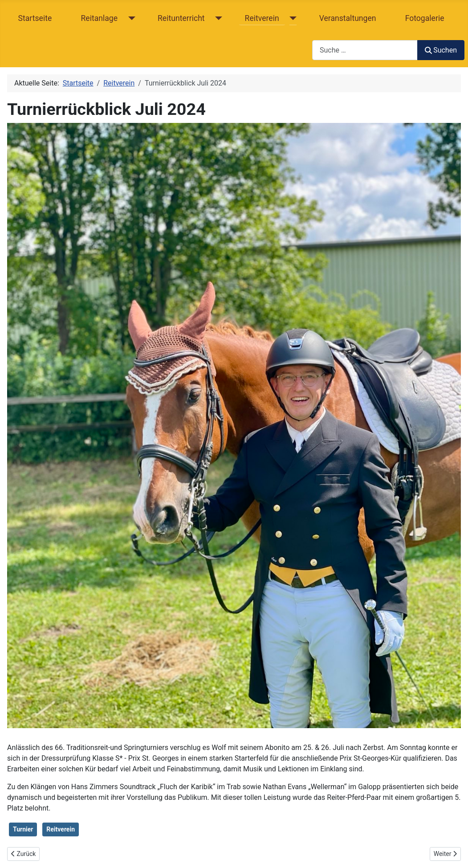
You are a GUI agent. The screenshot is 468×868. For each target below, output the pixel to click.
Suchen (441, 50)
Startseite (35, 18)
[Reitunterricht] (217, 18)
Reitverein (262, 18)
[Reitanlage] (130, 18)
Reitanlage (99, 18)
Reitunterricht (181, 18)
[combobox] (365, 50)
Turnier (23, 829)
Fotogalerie (425, 18)
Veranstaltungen (348, 18)
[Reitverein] (291, 18)
